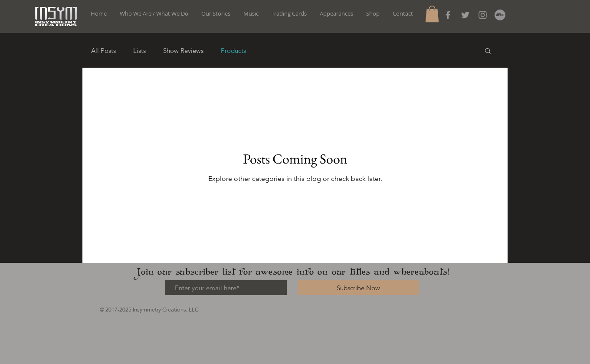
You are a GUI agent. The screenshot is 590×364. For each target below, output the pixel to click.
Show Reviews (183, 51)
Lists (139, 51)
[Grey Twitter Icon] (465, 15)
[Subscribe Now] (358, 288)
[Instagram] (483, 15)
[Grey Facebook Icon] (448, 15)
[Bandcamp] (500, 15)
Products (233, 51)
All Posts (103, 51)
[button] (432, 14)
